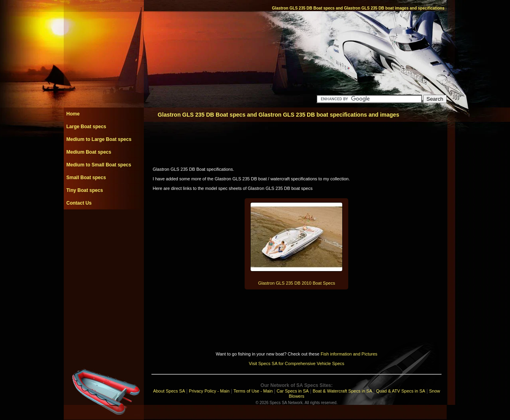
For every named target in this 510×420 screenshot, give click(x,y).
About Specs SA (169, 391)
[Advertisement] (104, 227)
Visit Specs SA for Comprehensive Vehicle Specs (297, 363)
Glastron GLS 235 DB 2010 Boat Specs (297, 283)
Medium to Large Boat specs (99, 139)
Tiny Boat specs (85, 190)
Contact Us (79, 203)
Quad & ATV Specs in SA (401, 391)
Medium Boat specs (89, 152)
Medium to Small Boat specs (99, 165)
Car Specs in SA (293, 391)
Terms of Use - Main (253, 391)
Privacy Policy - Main (209, 391)
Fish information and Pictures (349, 354)
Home (73, 114)
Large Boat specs (86, 127)
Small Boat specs (86, 178)
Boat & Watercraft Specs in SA (342, 391)
